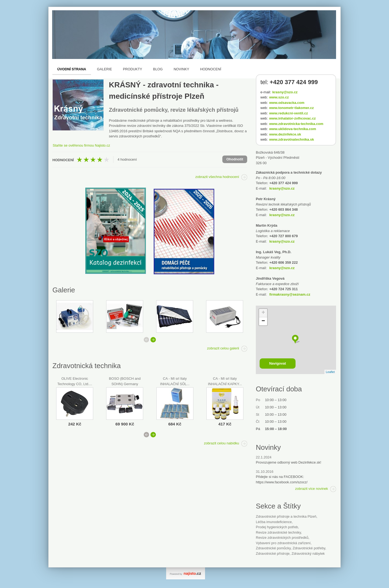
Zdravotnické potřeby (309, 548)
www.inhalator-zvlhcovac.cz (292, 118)
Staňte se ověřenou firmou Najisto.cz (81, 145)
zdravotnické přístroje (273, 554)
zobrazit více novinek (312, 489)
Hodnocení (211, 69)
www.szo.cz (279, 97)
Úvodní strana (72, 69)
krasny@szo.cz (285, 92)
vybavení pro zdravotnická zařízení (283, 543)
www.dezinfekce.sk (285, 134)
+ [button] (263, 313)
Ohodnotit (235, 159)
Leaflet (330, 372)
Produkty (133, 69)
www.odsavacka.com (287, 103)
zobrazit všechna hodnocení (217, 177)
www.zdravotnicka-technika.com (296, 124)
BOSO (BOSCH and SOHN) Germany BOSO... (125, 384)
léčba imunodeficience (274, 522)
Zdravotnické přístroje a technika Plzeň (286, 516)
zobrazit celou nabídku (222, 443)
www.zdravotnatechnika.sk (291, 139)
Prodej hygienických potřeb (277, 527)
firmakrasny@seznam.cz (290, 294)
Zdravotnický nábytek (308, 554)
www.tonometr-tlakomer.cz (291, 108)
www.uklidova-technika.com (293, 129)
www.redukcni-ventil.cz (288, 113)
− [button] (263, 321)
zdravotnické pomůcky (273, 548)
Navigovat (277, 363)
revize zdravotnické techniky (278, 532)
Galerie (104, 69)
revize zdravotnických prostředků (282, 538)
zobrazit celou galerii (223, 348)
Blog (158, 69)
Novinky (182, 69)
